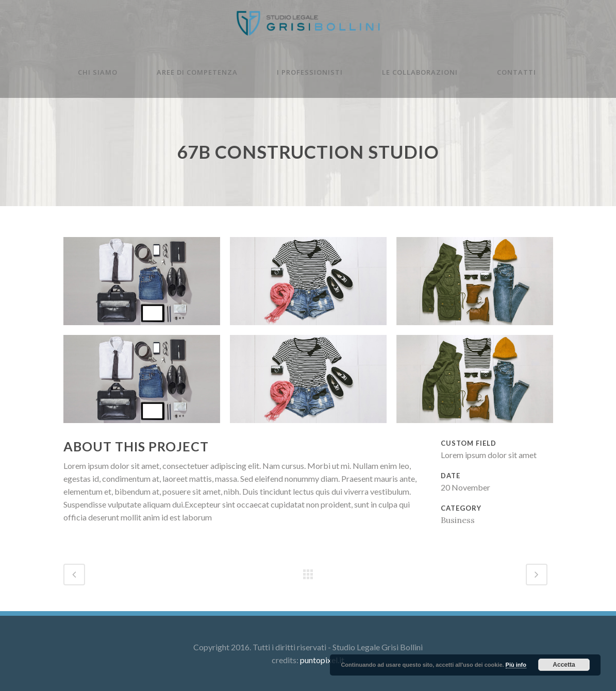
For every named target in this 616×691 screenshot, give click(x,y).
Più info (516, 665)
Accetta (564, 665)
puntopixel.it (322, 660)
